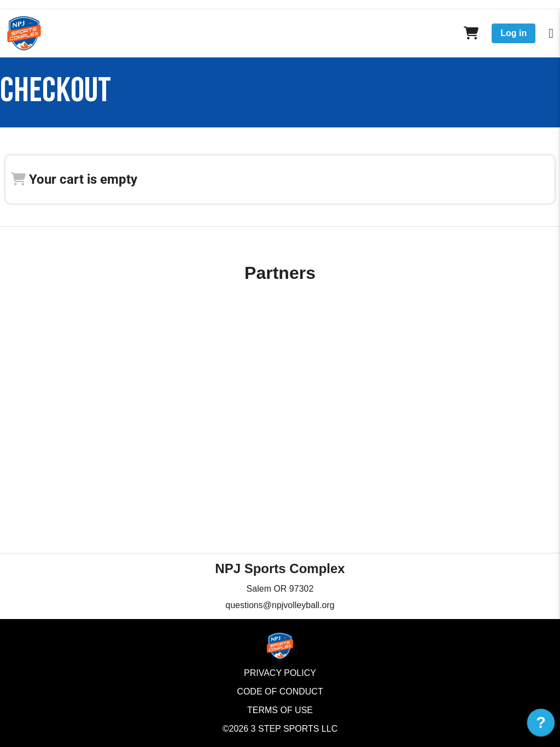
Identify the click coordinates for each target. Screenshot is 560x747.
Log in (514, 33)
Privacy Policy (280, 673)
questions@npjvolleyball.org (280, 605)
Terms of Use (280, 710)
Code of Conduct (280, 691)
